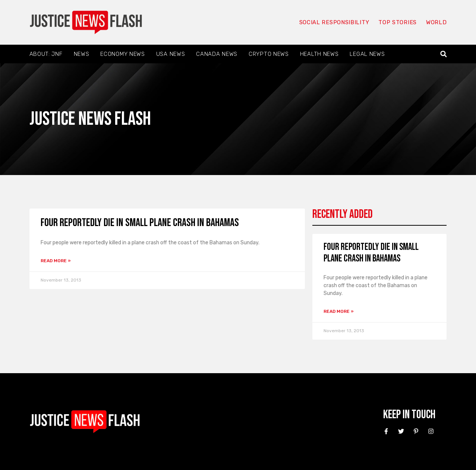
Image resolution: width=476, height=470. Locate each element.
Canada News (217, 54)
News (82, 54)
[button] (443, 54)
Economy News (122, 54)
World (436, 22)
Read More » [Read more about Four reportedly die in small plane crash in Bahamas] (56, 261)
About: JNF (46, 54)
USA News (171, 54)
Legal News (367, 54)
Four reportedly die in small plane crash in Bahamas (140, 223)
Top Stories (398, 22)
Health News (319, 54)
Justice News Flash (90, 119)
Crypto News (269, 54)
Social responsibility (334, 22)
